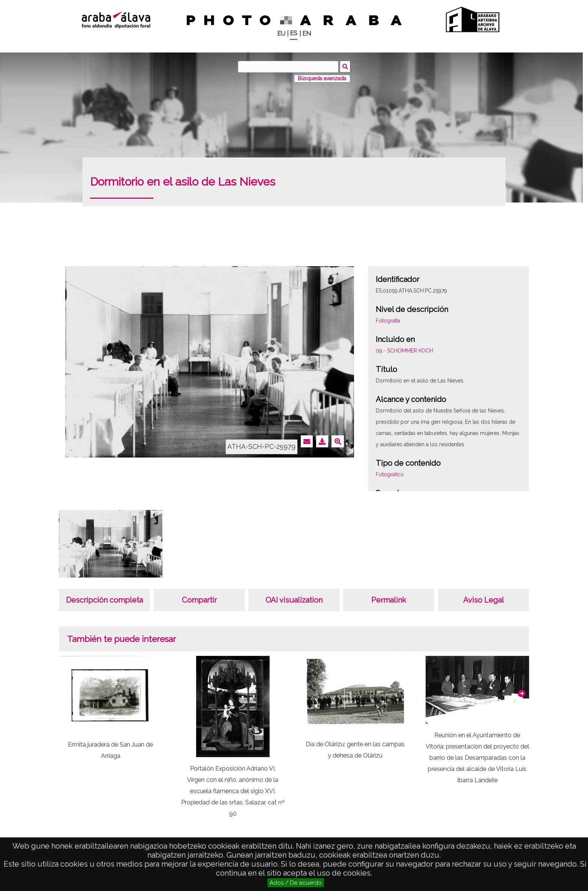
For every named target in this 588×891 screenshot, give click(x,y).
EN (307, 34)
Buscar (345, 66)
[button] (522, 693)
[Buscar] (288, 67)
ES (294, 33)
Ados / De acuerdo (296, 883)
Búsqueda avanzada (322, 78)
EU (281, 34)
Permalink (389, 600)
